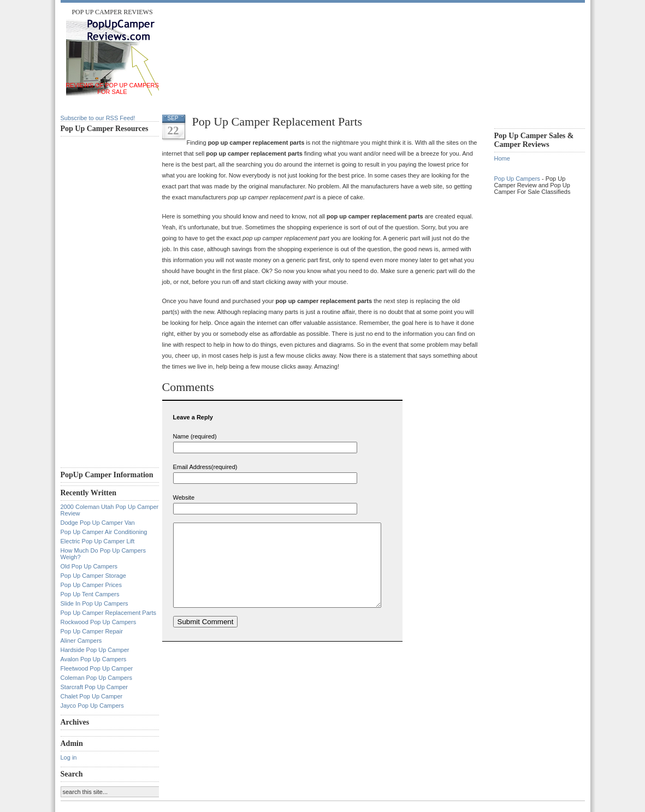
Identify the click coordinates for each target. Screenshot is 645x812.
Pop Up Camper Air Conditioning (104, 532)
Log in (69, 757)
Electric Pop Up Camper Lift (98, 541)
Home (502, 158)
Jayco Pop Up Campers (92, 706)
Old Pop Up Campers (89, 566)
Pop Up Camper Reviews (112, 12)
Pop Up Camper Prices (91, 585)
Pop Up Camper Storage (93, 576)
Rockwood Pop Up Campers (99, 622)
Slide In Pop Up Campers (94, 603)
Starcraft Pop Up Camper (94, 687)
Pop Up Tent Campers (90, 594)
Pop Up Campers (517, 179)
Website (184, 497)
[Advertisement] (364, 33)
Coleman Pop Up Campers (96, 678)
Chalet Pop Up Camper (92, 696)
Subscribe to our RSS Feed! (98, 118)
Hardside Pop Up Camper (95, 650)
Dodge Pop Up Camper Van (98, 523)
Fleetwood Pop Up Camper (97, 668)
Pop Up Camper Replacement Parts (108, 613)
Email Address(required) (205, 467)
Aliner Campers (81, 641)
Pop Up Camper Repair (92, 631)
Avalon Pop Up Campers (94, 659)
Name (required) (195, 436)
